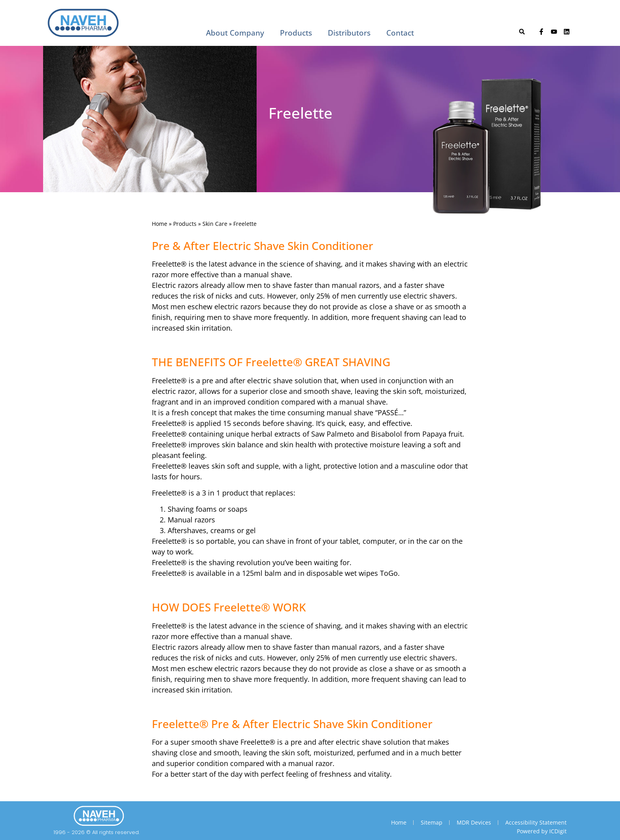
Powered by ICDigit (542, 831)
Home (160, 224)
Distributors (349, 33)
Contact (400, 33)
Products (296, 33)
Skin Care (215, 224)
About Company (235, 33)
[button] (522, 32)
